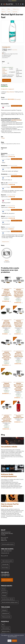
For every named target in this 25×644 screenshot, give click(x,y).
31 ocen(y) (18, 99)
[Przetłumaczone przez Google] (6, 106)
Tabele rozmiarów (6, 628)
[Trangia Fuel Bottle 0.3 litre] (19, 416)
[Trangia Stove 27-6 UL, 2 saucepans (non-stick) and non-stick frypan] (19, 321)
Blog (3, 625)
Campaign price (6, 47)
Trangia (3, 138)
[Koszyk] (21, 4)
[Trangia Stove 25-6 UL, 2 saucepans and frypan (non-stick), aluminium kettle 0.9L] (7, 352)
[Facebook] (2, 575)
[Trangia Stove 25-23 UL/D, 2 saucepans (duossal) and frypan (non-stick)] (7, 416)
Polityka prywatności (6, 617)
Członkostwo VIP (5, 613)
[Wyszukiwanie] (16, 4)
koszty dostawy (15, 50)
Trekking (9, 9)
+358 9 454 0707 (7, 551)
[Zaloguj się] (18, 4)
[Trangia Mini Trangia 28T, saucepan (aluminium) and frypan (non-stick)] (7, 321)
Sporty (3, 9)
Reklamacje (4, 592)
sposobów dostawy (16, 120)
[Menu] (2, 4)
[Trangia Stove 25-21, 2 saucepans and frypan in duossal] (19, 352)
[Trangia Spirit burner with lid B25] (7, 384)
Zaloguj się (4, 610)
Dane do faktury (5, 568)
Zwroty (3, 589)
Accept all (14, 641)
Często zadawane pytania (7, 561)
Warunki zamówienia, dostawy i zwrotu (10, 602)
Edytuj (9, 641)
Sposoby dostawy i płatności (8, 599)
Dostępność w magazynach (7, 89)
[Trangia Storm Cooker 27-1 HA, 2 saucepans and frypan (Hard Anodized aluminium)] (19, 384)
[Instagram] (5, 575)
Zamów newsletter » (7, 580)
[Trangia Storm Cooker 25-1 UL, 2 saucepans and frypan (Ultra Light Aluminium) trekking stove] (19, 290)
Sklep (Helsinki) (5, 70)
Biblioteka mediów (6, 631)
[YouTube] (8, 575)
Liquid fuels (15, 12)
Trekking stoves (16, 9)
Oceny (13, 1)
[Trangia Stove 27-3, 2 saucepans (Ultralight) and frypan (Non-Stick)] (7, 290)
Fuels (9, 12)
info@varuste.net (5, 553)
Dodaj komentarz (5, 242)
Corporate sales (5, 564)
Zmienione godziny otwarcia (8, 544)
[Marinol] (7, 256)
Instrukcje (4, 596)
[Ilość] (5, 63)
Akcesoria (4, 12)
